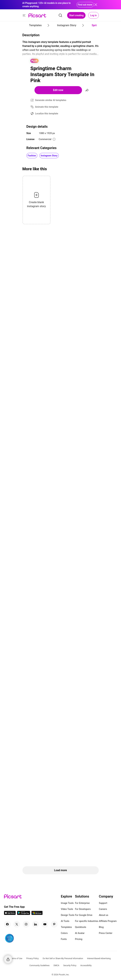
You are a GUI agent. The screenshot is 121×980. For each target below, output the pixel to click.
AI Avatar (80, 933)
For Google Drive (84, 915)
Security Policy (70, 965)
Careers (103, 909)
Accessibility (86, 965)
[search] (60, 15)
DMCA (56, 965)
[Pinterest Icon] (54, 924)
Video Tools (67, 909)
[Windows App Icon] (37, 914)
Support (103, 903)
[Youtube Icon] (45, 924)
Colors (64, 933)
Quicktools (81, 927)
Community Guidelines (39, 965)
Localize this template (47, 114)
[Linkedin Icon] (35, 924)
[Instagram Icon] (26, 924)
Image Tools (67, 903)
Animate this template (47, 107)
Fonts (64, 939)
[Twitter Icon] (17, 924)
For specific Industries (87, 921)
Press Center (106, 933)
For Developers (83, 909)
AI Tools (65, 921)
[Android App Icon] (24, 914)
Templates (66, 927)
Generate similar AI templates (51, 100)
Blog (101, 927)
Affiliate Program (108, 921)
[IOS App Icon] (10, 914)
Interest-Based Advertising (99, 958)
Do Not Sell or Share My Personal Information (63, 958)
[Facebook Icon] (7, 924)
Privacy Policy (32, 958)
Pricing (79, 939)
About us (104, 915)
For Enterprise (82, 903)
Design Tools (68, 915)
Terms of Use (16, 958)
